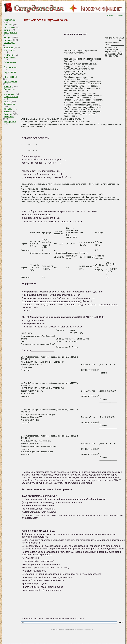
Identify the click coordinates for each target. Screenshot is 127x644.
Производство (10, 82)
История (8, 37)
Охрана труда (10, 67)
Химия (7, 111)
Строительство (11, 97)
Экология (8, 114)
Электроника (10, 122)
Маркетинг (9, 47)
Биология (8, 25)
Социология (9, 89)
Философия (9, 104)
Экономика (9, 117)
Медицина (9, 55)
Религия (8, 87)
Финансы (8, 109)
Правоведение (11, 77)
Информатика (10, 33)
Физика (7, 101)
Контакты (120, 15)
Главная (110, 15)
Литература (9, 43)
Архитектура (10, 20)
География (9, 27)
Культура (8, 40)
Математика (9, 50)
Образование (10, 62)
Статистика (9, 94)
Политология (10, 72)
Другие (7, 30)
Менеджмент (10, 58)
